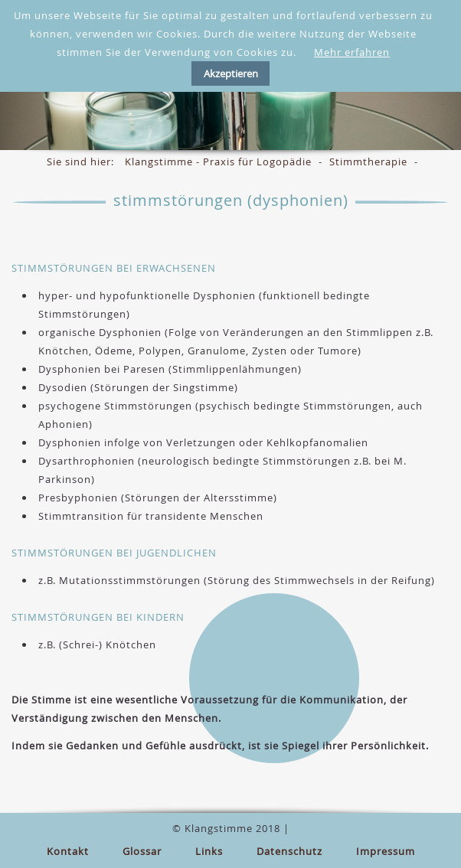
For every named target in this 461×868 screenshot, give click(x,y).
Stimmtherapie (368, 162)
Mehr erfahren (352, 52)
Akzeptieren (231, 74)
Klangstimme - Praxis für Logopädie (218, 162)
